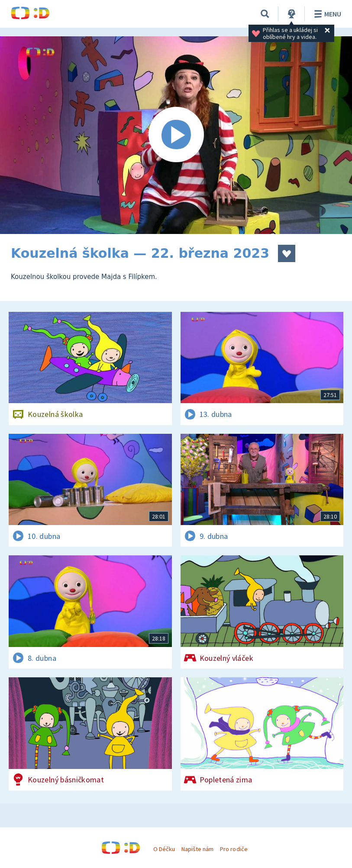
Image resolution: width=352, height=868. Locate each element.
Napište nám (197, 849)
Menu (326, 14)
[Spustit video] (176, 135)
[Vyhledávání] (265, 14)
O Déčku (164, 849)
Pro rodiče (234, 849)
